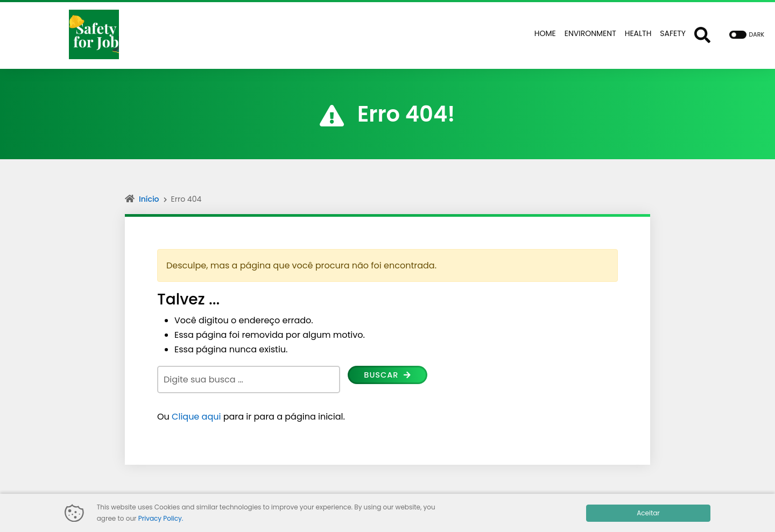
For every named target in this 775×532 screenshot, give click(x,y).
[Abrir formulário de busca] (702, 34)
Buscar (390, 376)
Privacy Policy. (161, 518)
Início (149, 199)
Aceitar (648, 513)
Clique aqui (196, 417)
